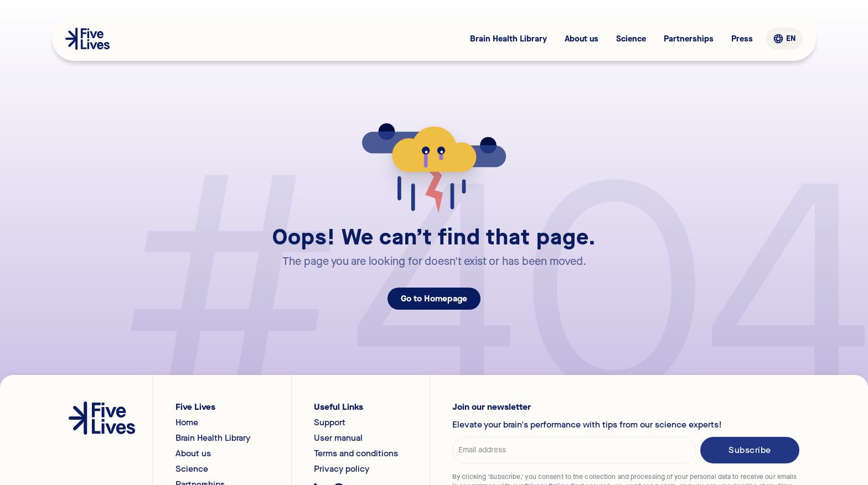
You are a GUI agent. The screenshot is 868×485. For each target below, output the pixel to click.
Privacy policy (342, 469)
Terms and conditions (356, 453)
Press (742, 39)
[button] (784, 39)
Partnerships (689, 39)
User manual (338, 438)
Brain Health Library (508, 39)
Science (631, 39)
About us (582, 39)
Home (187, 423)
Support (330, 423)
